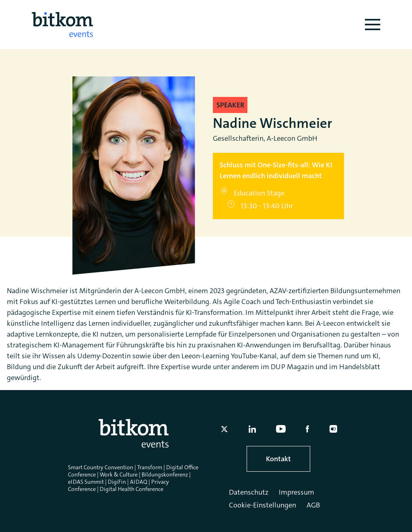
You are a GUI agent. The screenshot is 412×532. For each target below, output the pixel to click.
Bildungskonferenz (165, 474)
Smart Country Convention (101, 467)
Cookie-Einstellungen (263, 505)
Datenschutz (249, 492)
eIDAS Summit (86, 482)
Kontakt (278, 459)
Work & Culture (119, 474)
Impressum (297, 492)
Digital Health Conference (132, 489)
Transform (150, 467)
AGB (313, 505)
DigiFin (117, 482)
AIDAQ (139, 482)
